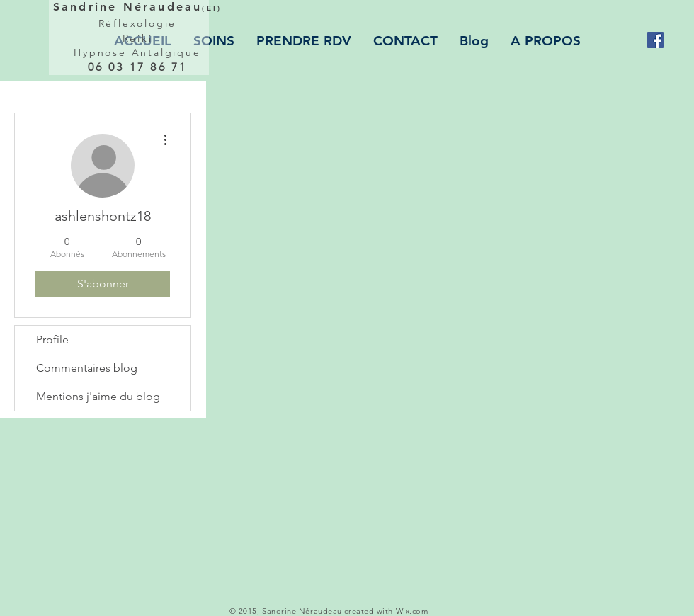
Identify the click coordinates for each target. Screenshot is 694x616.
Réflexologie (138, 23)
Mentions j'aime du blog (98, 396)
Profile (52, 340)
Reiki (138, 38)
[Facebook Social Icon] (655, 40)
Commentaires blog (87, 368)
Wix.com (412, 611)
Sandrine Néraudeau (137, 7)
